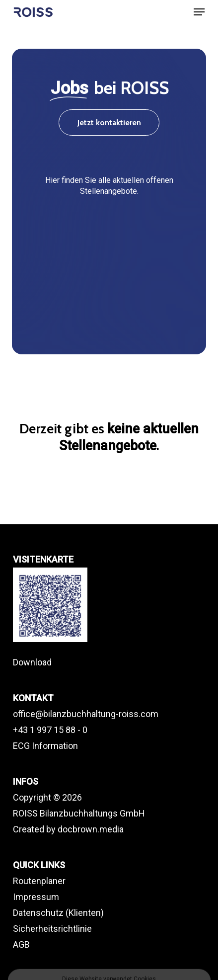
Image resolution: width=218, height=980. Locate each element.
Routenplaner (39, 881)
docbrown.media (91, 829)
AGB (21, 944)
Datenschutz (38, 913)
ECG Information (45, 746)
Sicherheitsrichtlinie (52, 929)
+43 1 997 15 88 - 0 (50, 730)
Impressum (36, 897)
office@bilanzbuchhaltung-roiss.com (86, 714)
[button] (199, 12)
